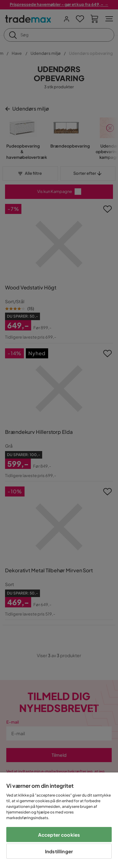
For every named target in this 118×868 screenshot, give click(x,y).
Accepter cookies (59, 835)
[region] (59, 820)
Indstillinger (59, 851)
